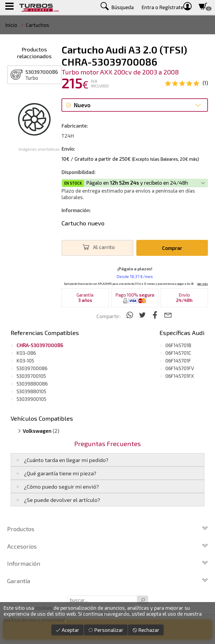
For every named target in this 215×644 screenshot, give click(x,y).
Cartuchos (37, 25)
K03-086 (26, 353)
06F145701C (178, 353)
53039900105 (31, 399)
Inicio (11, 25)
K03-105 (25, 360)
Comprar (172, 248)
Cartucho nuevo (83, 223)
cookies (44, 608)
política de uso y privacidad (34, 619)
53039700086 (32, 368)
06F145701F (178, 360)
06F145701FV (180, 368)
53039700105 (31, 376)
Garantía (107, 581)
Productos (107, 529)
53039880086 (32, 383)
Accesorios (107, 546)
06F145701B (178, 345)
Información (107, 563)
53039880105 (31, 391)
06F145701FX (180, 376)
